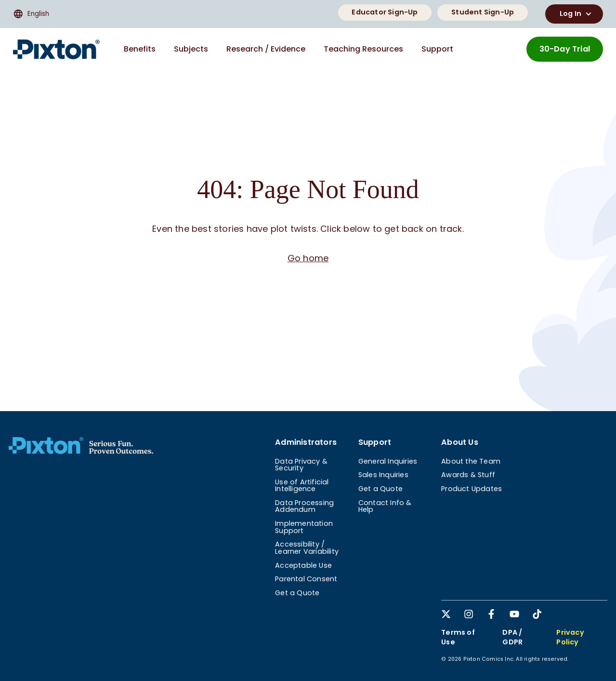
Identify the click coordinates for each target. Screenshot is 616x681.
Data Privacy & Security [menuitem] (301, 465)
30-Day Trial (565, 49)
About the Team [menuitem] (471, 461)
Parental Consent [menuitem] (306, 579)
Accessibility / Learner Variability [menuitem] (307, 547)
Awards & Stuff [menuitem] (468, 475)
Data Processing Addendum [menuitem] (304, 506)
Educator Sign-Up (385, 12)
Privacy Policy (570, 637)
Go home (308, 258)
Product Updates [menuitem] (472, 489)
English (31, 14)
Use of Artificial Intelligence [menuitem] (302, 485)
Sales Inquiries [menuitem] (383, 475)
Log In (577, 14)
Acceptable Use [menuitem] (303, 565)
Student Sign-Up (483, 12)
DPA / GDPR (512, 637)
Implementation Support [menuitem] (304, 527)
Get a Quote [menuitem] (297, 593)
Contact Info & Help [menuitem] (385, 506)
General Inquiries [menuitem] (388, 461)
